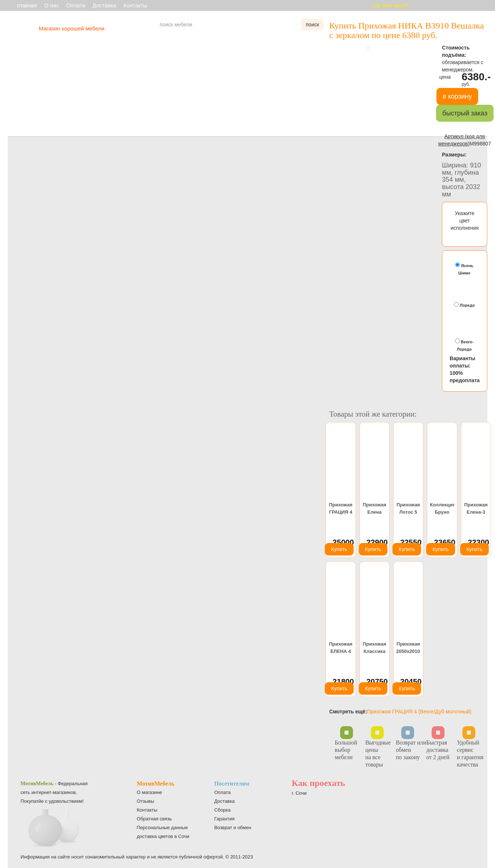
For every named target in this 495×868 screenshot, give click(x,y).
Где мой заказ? (391, 5)
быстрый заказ (465, 113)
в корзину (457, 96)
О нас (52, 5)
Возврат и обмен (233, 828)
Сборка (222, 810)
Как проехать (319, 783)
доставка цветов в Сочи (163, 836)
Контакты (135, 5)
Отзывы (146, 801)
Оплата (76, 5)
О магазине (150, 792)
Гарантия (224, 819)
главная (27, 5)
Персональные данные (163, 828)
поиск (312, 25)
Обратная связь (155, 819)
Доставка (104, 5)
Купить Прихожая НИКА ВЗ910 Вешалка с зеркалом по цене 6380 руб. (406, 30)
